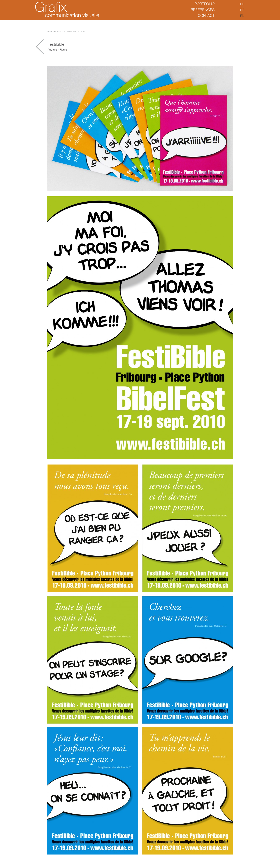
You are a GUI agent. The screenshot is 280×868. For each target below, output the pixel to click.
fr (242, 4)
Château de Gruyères (40, 47)
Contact (206, 15)
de (242, 10)
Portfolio (205, 4)
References (203, 10)
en (242, 16)
